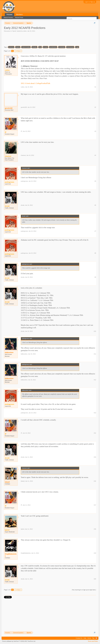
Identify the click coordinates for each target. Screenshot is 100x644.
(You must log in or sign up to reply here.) (84, 590)
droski (23, 205)
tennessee (70, 47)
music (45, 47)
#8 (95, 253)
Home (89, 638)
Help (85, 638)
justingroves (24, 181)
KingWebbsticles (11, 555)
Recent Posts (19, 18)
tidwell (7, 482)
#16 (95, 481)
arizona (11, 47)
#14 (95, 433)
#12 (95, 380)
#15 (95, 457)
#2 (95, 107)
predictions (53, 47)
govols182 (9, 108)
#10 (95, 331)
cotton (25, 31)
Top (93, 638)
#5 (95, 181)
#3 (95, 131)
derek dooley (26, 47)
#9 (95, 277)
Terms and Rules (93, 641)
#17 (95, 505)
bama (18, 47)
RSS (96, 638)
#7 (95, 231)
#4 (95, 155)
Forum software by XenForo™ (19, 641)
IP (21, 131)
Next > (19, 51)
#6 (95, 205)
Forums (9, 15)
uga (77, 47)
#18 (95, 529)
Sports (14, 31)
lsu (40, 47)
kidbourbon (9, 352)
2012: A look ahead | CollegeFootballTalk (35, 83)
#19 (95, 553)
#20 (95, 579)
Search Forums (8, 18)
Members (19, 14)
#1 (95, 87)
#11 (95, 354)
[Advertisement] (48, 39)
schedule (62, 47)
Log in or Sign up (90, 2)
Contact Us (79, 638)
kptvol (23, 529)
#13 (95, 413)
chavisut (23, 155)
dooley (34, 47)
